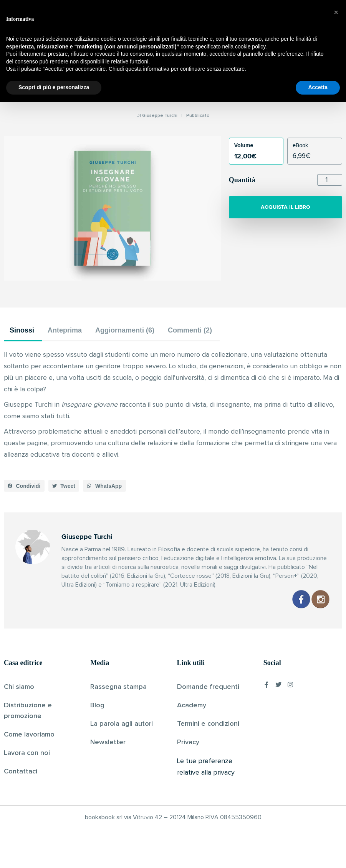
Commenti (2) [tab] (190, 330)
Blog (97, 705)
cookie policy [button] (250, 812)
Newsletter (108, 742)
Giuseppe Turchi (160, 116)
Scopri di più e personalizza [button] (54, 853)
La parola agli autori (122, 724)
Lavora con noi (27, 753)
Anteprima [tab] (65, 330)
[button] (24, 486)
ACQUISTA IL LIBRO (286, 207)
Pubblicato (198, 116)
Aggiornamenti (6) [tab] (125, 330)
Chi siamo (19, 687)
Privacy (188, 742)
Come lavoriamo (29, 735)
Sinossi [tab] (22, 330)
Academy (192, 705)
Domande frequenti (208, 687)
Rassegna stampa (118, 687)
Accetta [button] (318, 853)
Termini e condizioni (208, 724)
